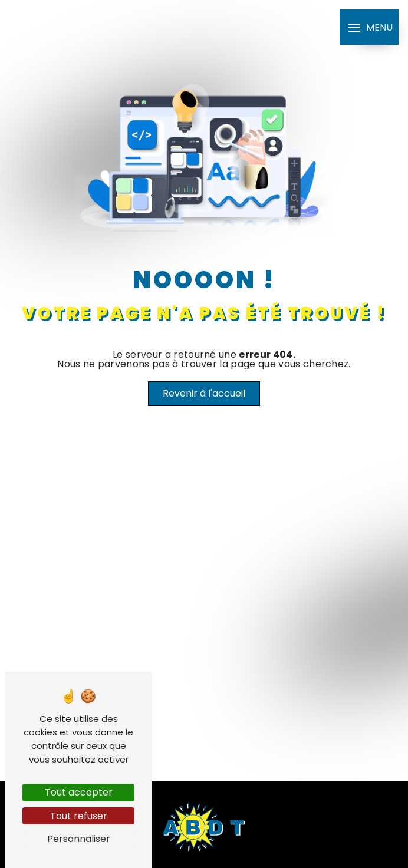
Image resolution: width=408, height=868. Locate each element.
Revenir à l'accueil (204, 393)
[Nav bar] (369, 27)
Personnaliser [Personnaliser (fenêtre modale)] (79, 839)
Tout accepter (79, 792)
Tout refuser (79, 816)
